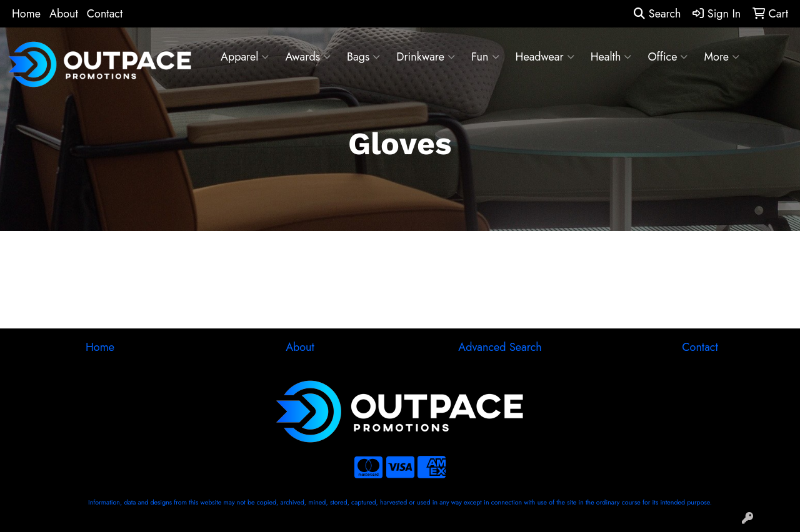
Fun (485, 57)
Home (26, 14)
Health (611, 57)
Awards (308, 57)
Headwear (545, 57)
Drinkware (426, 57)
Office (667, 57)
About (64, 14)
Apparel (245, 57)
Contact (105, 14)
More (722, 57)
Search (657, 14)
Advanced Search (500, 347)
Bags (363, 57)
